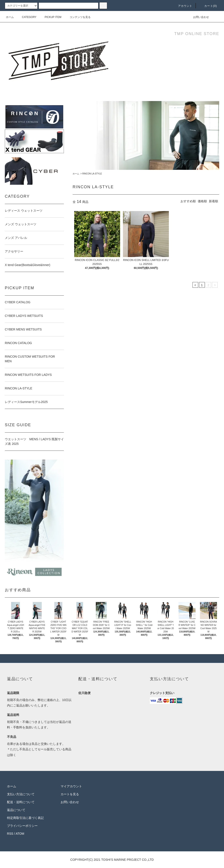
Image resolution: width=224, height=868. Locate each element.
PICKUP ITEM (50, 17)
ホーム (10, 17)
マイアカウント (71, 786)
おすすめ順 (188, 201)
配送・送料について (21, 802)
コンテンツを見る (77, 17)
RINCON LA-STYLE (92, 174)
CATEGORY (26, 17)
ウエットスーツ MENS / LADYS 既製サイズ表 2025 (34, 441)
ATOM (20, 834)
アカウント (183, 6)
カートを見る (70, 794)
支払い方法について (21, 794)
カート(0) (208, 6)
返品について (16, 810)
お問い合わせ (198, 17)
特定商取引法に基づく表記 (25, 818)
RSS (10, 834)
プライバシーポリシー (22, 826)
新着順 (213, 201)
